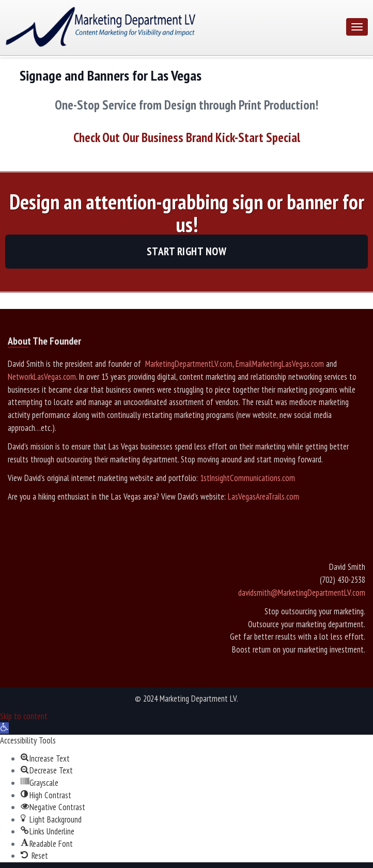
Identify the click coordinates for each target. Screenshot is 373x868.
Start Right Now (187, 251)
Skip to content (24, 716)
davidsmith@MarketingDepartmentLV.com (302, 593)
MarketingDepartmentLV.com (188, 364)
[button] (4, 728)
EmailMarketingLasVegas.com (280, 364)
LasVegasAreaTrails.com (263, 497)
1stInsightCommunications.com (247, 478)
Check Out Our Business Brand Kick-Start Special (187, 137)
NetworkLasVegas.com (42, 377)
